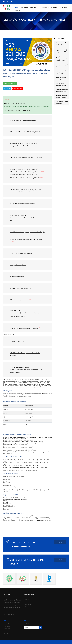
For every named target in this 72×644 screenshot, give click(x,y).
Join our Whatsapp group (11, 83)
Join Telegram (7, 88)
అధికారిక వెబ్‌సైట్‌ (41, 520)
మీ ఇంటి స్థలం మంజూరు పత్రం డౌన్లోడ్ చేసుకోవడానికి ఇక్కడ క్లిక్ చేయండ (62, 51)
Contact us (27, 609)
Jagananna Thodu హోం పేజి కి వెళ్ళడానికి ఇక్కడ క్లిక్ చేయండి (62, 72)
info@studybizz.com (16, 2)
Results (6, 634)
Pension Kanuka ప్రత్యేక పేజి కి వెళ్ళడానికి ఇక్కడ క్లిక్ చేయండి (62, 90)
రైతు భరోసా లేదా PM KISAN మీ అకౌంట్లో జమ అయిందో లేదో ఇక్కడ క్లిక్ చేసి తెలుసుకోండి (62, 59)
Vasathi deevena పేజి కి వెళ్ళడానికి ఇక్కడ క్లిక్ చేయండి (61, 78)
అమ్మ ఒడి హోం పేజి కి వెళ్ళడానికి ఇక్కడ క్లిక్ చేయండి (62, 103)
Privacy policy (27, 604)
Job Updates (24, 8)
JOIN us (60, 542)
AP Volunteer (64, 8)
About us (26, 599)
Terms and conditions (29, 602)
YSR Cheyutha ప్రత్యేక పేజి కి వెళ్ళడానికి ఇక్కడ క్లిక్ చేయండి (62, 96)
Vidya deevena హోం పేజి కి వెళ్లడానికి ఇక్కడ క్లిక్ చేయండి (62, 44)
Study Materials (35, 8)
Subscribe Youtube (18, 88)
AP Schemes (54, 8)
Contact (18, 11)
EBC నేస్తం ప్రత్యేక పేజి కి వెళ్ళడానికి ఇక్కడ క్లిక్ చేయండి (61, 84)
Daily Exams (45, 8)
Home (17, 8)
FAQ (25, 607)
